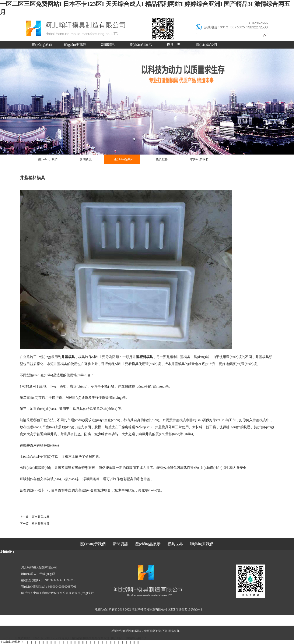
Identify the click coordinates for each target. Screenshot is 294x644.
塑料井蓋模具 (41, 524)
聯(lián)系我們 (206, 45)
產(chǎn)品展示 (141, 45)
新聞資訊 (108, 45)
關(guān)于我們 (75, 45)
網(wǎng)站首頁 (42, 46)
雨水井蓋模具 (41, 517)
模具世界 (174, 45)
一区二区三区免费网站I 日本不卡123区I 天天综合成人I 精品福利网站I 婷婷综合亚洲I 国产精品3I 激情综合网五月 (73, 638)
